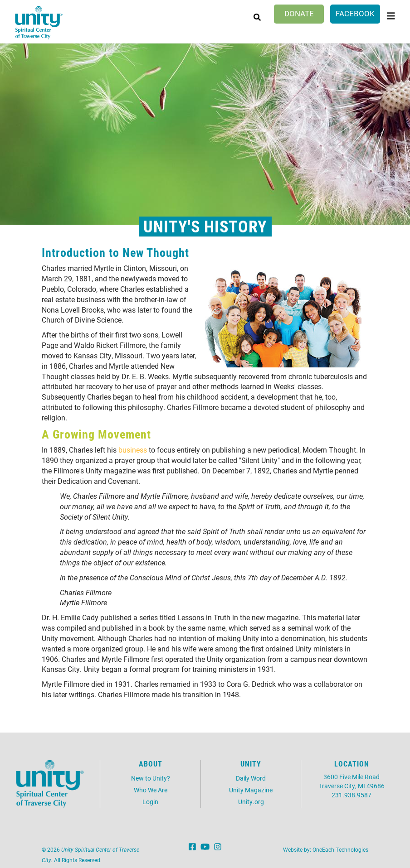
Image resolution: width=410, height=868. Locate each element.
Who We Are (151, 790)
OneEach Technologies (340, 849)
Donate (299, 13)
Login (150, 802)
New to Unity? (151, 778)
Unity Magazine (251, 790)
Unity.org (251, 802)
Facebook (355, 13)
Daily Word (251, 778)
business (133, 450)
